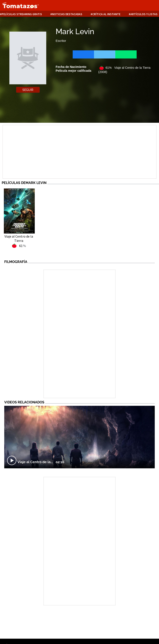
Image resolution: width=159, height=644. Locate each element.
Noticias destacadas (67, 14)
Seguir (28, 90)
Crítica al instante (106, 14)
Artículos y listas (144, 14)
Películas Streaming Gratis (22, 14)
